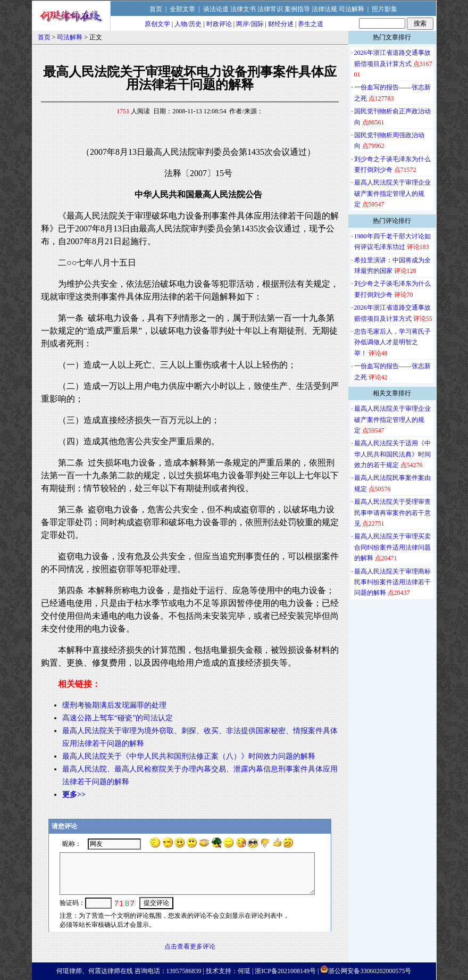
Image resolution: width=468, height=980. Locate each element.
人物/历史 (188, 24)
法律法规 (324, 9)
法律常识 (270, 9)
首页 (156, 9)
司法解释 (352, 9)
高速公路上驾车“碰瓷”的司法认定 (118, 718)
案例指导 (297, 9)
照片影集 (385, 9)
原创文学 (157, 24)
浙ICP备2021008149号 (285, 971)
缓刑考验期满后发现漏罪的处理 (114, 705)
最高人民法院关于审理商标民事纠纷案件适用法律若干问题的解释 (392, 582)
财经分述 (281, 24)
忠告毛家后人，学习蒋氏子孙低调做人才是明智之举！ (392, 342)
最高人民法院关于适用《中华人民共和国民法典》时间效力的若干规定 (392, 454)
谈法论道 (216, 9)
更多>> (74, 795)
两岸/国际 (250, 24)
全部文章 (182, 9)
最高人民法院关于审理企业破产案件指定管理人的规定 (392, 193)
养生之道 (311, 24)
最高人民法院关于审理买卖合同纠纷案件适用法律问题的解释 (392, 547)
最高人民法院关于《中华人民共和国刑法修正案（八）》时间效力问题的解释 (189, 756)
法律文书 (243, 9)
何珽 (244, 971)
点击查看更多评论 (190, 946)
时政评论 (219, 24)
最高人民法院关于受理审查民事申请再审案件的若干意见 (392, 513)
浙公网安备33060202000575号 (370, 971)
